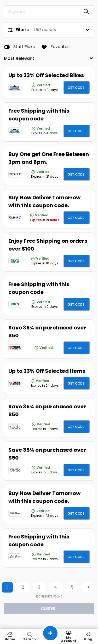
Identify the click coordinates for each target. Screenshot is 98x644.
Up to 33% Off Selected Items (47, 371)
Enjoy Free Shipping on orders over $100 (48, 245)
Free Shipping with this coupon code (39, 115)
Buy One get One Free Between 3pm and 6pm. (49, 158)
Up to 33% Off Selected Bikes (46, 75)
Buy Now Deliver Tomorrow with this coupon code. (44, 201)
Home (10, 636)
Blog (88, 636)
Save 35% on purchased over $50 (47, 332)
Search (29, 636)
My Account (69, 636)
